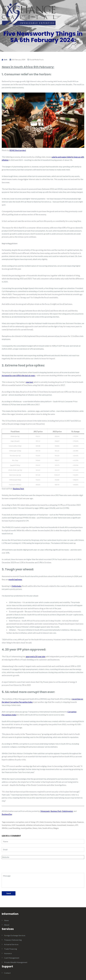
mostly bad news (15, 579)
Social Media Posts (37, 60)
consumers (10, 822)
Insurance (8, 953)
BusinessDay (7, 814)
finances (80, 822)
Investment (62, 825)
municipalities (26, 828)
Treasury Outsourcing (13, 940)
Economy (48, 822)
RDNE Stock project (18, 150)
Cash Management (12, 958)
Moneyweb (45, 811)
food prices (6, 825)
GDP (14, 825)
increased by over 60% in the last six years (18, 375)
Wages (56, 828)
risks (40, 828)
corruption (20, 822)
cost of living (30, 822)
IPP (77, 825)
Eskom (63, 822)
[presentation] (18, 867)
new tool (29, 382)
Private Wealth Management (16, 962)
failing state (72, 822)
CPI (37, 822)
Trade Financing (11, 949)
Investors (71, 825)
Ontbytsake (16, 586)
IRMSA (5, 828)
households (21, 825)
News (35, 828)
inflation (29, 825)
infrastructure (39, 825)
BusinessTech (18, 489)
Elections (56, 822)
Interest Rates (51, 825)
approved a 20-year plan (36, 656)
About (7, 925)
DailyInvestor (67, 811)
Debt (42, 822)
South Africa (48, 828)
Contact (7, 973)
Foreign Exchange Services (15, 935)
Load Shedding (14, 828)
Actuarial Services (11, 944)
